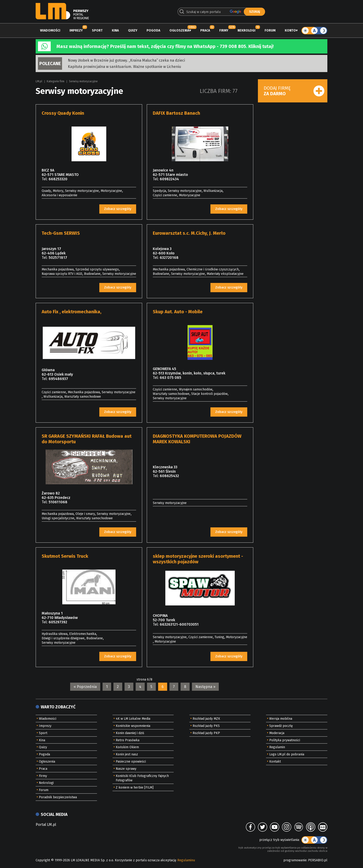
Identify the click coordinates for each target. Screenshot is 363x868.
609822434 (169, 179)
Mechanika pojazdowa (58, 269)
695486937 (58, 379)
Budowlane (92, 274)
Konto (290, 30)
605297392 (58, 622)
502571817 (58, 258)
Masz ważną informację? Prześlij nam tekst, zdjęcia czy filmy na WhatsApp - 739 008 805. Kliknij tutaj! (165, 46)
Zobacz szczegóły (118, 209)
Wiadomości (50, 30)
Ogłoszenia (179, 30)
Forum (270, 30)
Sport (97, 30)
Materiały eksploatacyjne (225, 274)
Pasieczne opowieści (131, 762)
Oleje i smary (85, 514)
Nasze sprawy (126, 769)
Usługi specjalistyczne (58, 518)
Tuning (219, 637)
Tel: (45, 179)
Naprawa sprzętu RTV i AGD (62, 274)
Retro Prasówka (128, 740)
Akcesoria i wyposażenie (59, 195)
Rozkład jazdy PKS (206, 726)
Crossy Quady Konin (63, 113)
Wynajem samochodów (196, 389)
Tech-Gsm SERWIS (61, 233)
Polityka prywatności (285, 740)
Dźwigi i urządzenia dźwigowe (63, 638)
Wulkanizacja (213, 191)
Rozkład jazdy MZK (206, 719)
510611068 (58, 502)
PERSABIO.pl (318, 860)
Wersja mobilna (281, 719)
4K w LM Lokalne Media (133, 719)
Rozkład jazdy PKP (206, 733)
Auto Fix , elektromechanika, (72, 312)
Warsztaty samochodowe (83, 397)
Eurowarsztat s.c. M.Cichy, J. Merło (189, 233)
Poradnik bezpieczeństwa (58, 797)
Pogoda (153, 30)
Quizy (133, 30)
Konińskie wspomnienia (133, 726)
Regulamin (277, 747)
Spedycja (159, 191)
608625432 (169, 476)
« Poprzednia (85, 687)
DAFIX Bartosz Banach (176, 113)
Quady (46, 191)
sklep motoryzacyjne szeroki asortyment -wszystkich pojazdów (198, 559)
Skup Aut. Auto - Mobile (178, 312)
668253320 (58, 179)
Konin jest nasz (127, 754)
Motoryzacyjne (111, 191)
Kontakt (275, 762)
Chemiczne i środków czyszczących (213, 269)
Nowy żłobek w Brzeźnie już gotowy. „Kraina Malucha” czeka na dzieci (126, 60)
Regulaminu (186, 860)
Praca (205, 30)
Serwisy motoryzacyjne (83, 81)
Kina (115, 30)
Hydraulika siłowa (55, 634)
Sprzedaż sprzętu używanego (97, 269)
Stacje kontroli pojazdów (209, 394)
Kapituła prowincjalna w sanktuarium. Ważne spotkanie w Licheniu (124, 67)
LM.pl (39, 81)
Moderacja (277, 733)
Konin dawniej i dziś (130, 733)
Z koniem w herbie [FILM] (135, 787)
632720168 (169, 258)
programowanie (295, 860)
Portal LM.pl (46, 825)
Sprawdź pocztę (281, 726)
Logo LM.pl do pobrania (287, 754)
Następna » (205, 687)
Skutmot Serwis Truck (65, 556)
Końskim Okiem (127, 747)
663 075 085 (171, 378)
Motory (58, 191)
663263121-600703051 (179, 624)
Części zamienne (165, 195)
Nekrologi (246, 30)
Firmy (224, 30)
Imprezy (76, 30)
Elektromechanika (83, 634)
